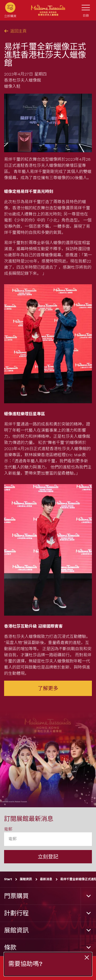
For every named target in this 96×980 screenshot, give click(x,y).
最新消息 (46, 879)
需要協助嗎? (25, 964)
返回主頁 (15, 31)
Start (8, 879)
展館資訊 (26, 879)
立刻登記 (48, 857)
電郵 (8, 829)
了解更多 (48, 688)
